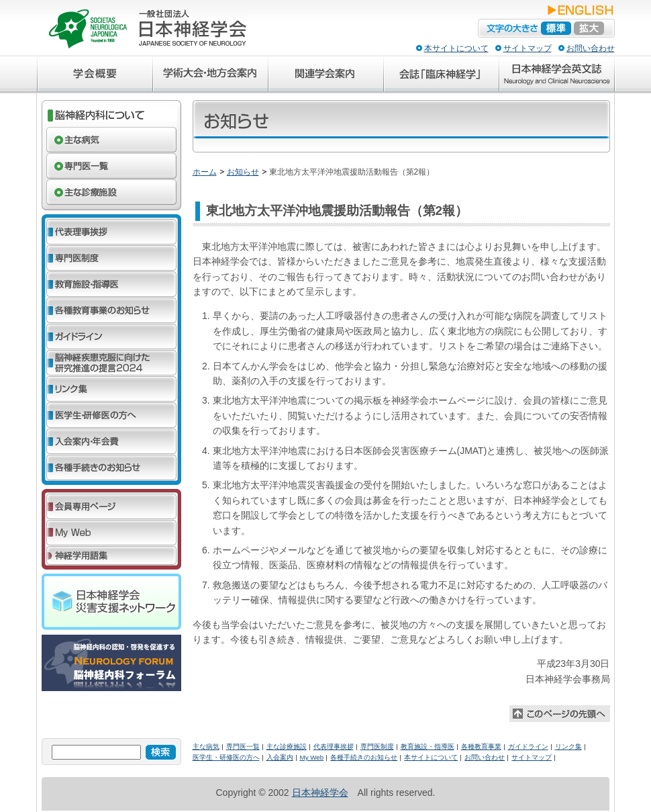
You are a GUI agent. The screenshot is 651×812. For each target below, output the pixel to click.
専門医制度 (377, 747)
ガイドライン (528, 747)
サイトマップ (528, 48)
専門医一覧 (243, 747)
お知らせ (243, 172)
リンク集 (568, 747)
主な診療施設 (287, 747)
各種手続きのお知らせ (364, 757)
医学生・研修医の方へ (226, 757)
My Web (312, 757)
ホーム (205, 172)
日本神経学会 (320, 793)
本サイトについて (456, 48)
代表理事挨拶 (334, 747)
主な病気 (206, 747)
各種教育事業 (481, 747)
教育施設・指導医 (428, 747)
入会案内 (280, 757)
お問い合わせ (591, 48)
